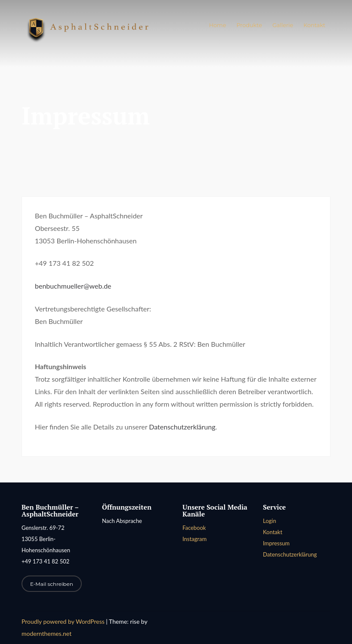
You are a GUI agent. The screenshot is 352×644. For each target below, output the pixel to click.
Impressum (276, 543)
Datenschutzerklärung (182, 427)
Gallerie (283, 25)
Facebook (194, 528)
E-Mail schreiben (52, 584)
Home (218, 25)
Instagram (195, 539)
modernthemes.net (46, 633)
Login (270, 521)
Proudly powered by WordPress (64, 621)
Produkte (249, 25)
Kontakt (314, 25)
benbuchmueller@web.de (73, 286)
